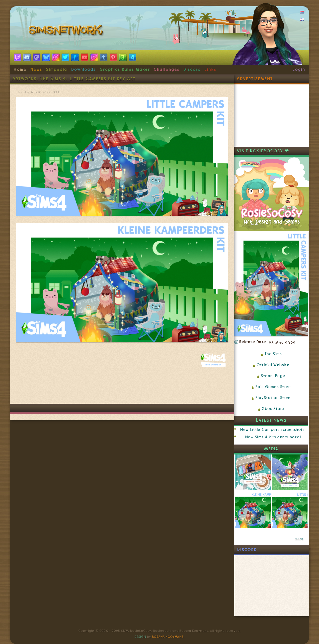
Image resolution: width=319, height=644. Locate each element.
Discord (192, 69)
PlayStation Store (273, 398)
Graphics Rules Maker (125, 69)
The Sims (273, 354)
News (36, 69)
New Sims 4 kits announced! (273, 437)
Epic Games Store (273, 387)
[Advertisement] (122, 389)
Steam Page (273, 376)
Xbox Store (273, 409)
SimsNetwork (67, 31)
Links (210, 69)
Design (140, 637)
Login (299, 69)
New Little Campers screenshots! (273, 430)
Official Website (273, 365)
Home (20, 69)
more (299, 539)
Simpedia (57, 69)
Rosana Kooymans (168, 637)
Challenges (167, 69)
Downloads (83, 69)
